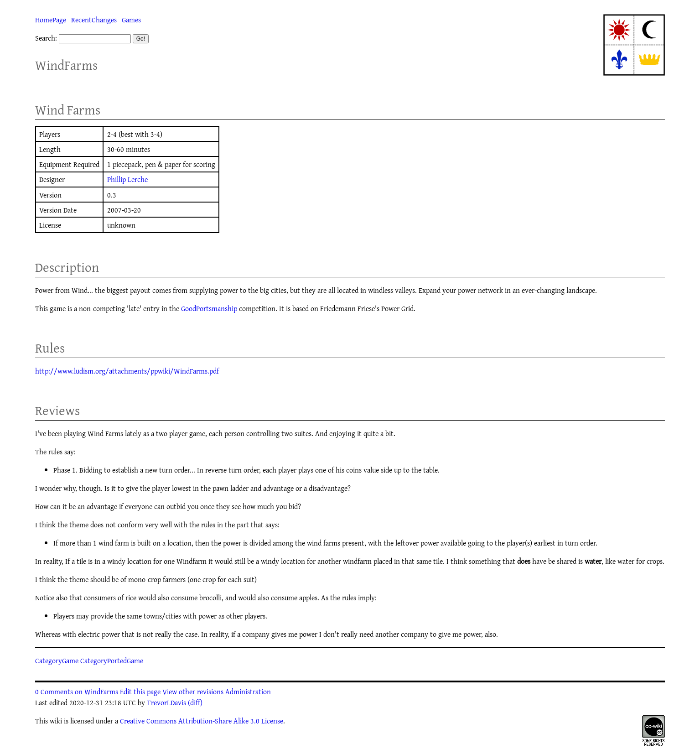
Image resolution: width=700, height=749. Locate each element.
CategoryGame (57, 661)
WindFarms (66, 65)
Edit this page (140, 692)
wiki (56, 721)
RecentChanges (94, 20)
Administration (248, 692)
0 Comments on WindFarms (77, 692)
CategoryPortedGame (112, 661)
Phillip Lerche (127, 179)
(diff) (195, 702)
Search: (46, 38)
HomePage (51, 20)
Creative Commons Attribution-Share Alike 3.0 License (202, 721)
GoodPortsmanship (209, 308)
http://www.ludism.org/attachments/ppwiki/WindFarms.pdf (127, 371)
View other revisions (193, 692)
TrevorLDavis (166, 702)
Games (131, 20)
